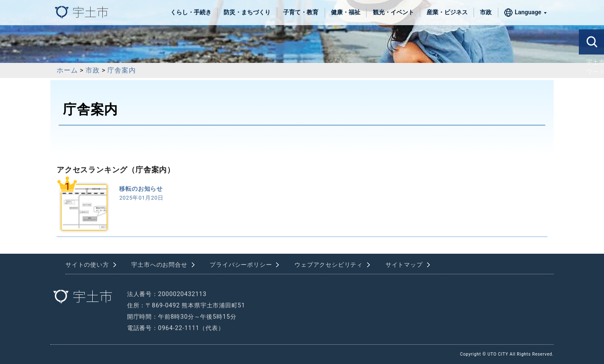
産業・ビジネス (447, 12)
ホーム (67, 70)
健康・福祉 (346, 12)
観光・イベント (393, 12)
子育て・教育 (301, 12)
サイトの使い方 (87, 265)
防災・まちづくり (247, 12)
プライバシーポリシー (241, 265)
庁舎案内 (121, 70)
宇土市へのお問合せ (159, 265)
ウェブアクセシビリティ (329, 265)
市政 (486, 12)
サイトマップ (404, 265)
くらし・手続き (191, 12)
